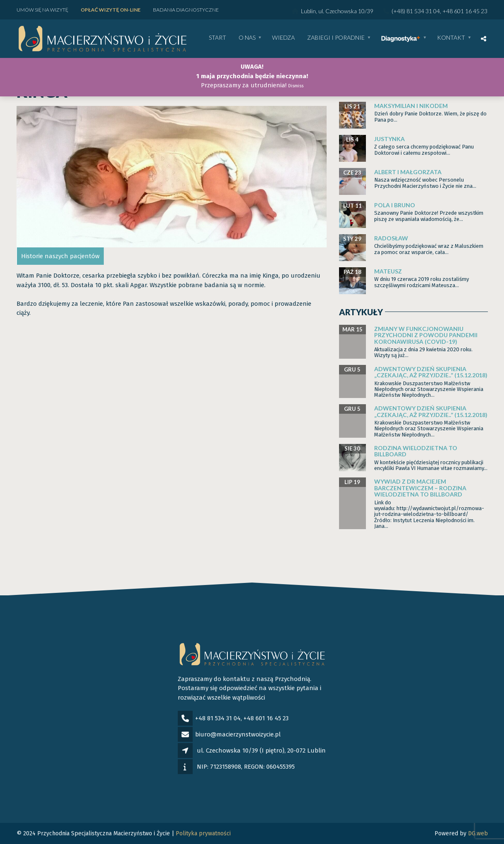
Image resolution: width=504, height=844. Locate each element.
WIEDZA (283, 38)
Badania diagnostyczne (186, 10)
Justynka (389, 139)
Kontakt (451, 38)
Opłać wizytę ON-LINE (111, 10)
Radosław (391, 238)
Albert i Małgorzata (408, 172)
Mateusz (388, 271)
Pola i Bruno (395, 205)
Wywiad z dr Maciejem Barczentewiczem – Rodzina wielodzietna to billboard (420, 488)
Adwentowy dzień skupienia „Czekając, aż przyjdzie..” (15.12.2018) (431, 372)
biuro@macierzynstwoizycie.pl (238, 734)
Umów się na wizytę (42, 10)
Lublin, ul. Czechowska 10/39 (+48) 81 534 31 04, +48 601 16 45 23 (390, 11)
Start (217, 38)
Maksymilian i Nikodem (411, 106)
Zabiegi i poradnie (336, 38)
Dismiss (296, 86)
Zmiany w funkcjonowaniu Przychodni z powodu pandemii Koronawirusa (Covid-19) (426, 335)
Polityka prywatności (203, 833)
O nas (247, 38)
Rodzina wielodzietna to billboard (416, 451)
